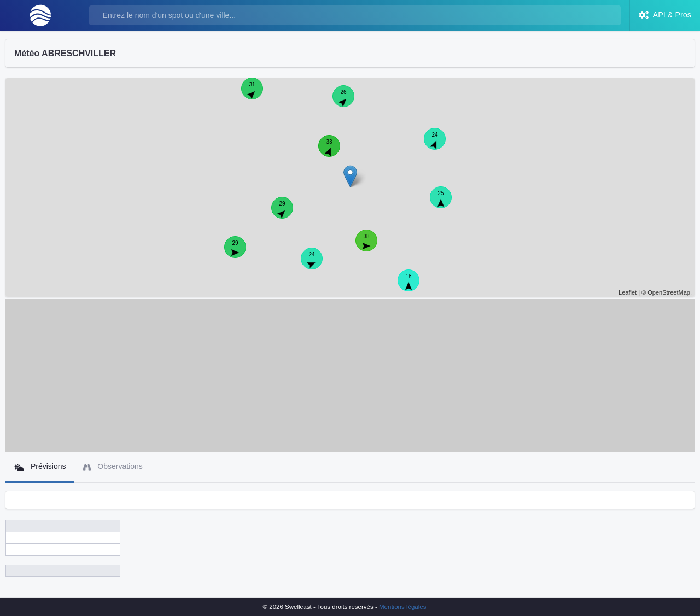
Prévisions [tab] (40, 467)
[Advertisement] (350, 376)
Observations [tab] (113, 467)
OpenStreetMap (669, 292)
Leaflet (628, 292)
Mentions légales (402, 607)
